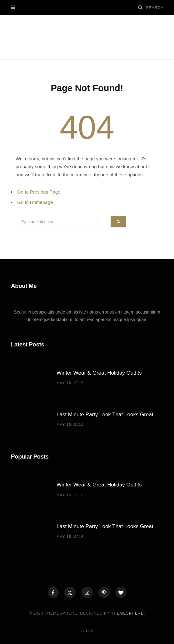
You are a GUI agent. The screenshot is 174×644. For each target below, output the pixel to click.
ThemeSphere (128, 613)
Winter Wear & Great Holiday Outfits (99, 373)
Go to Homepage (35, 202)
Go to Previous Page (39, 192)
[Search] (141, 7)
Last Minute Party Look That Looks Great (105, 415)
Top (87, 631)
